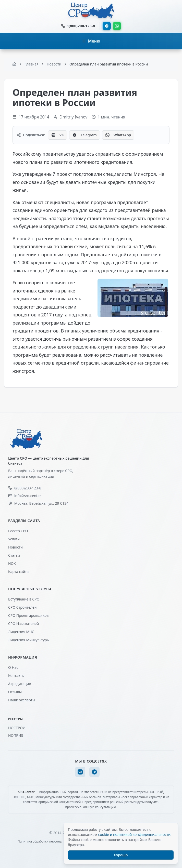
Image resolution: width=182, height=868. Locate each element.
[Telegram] (94, 772)
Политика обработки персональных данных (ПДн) (55, 842)
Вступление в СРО (24, 599)
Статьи (14, 555)
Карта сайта (18, 572)
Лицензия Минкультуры (29, 640)
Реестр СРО (18, 531)
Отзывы (15, 692)
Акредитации (20, 684)
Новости (15, 547)
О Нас (13, 667)
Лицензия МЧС (21, 632)
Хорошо (121, 855)
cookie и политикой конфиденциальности (134, 834)
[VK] (80, 772)
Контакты (16, 676)
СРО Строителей (22, 607)
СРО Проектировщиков (28, 615)
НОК (12, 563)
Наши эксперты (22, 700)
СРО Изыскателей (23, 624)
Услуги (14, 539)
